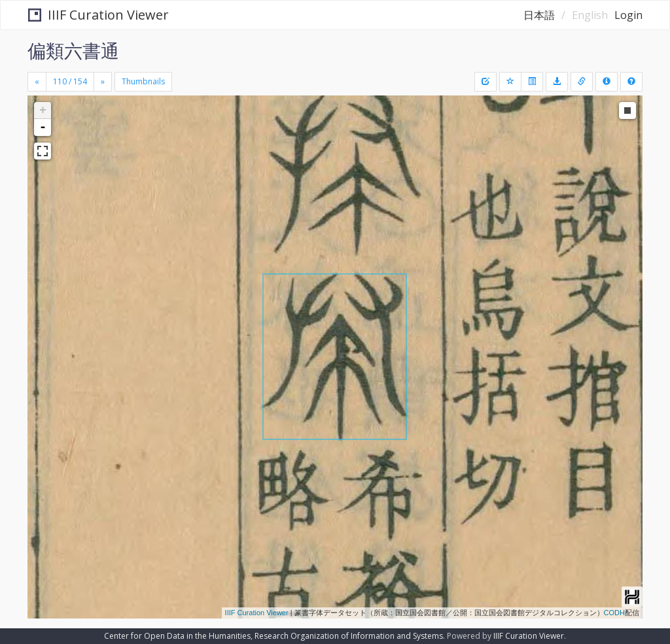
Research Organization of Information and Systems (349, 636)
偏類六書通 (73, 50)
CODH (614, 613)
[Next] (103, 82)
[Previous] (37, 82)
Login (628, 15)
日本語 (539, 15)
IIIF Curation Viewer (98, 15)
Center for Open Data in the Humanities (177, 636)
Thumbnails (143, 81)
